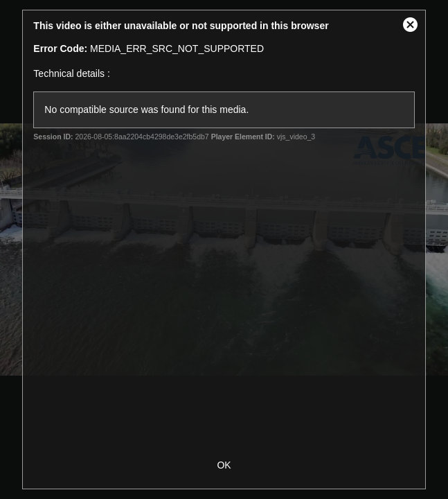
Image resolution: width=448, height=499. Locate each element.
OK (224, 465)
